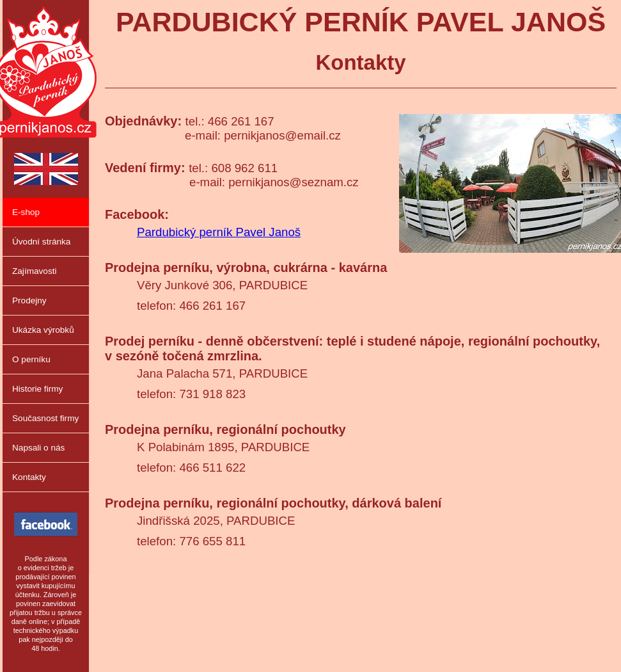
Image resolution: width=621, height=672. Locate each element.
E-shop (26, 212)
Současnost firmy (45, 418)
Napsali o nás (38, 448)
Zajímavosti (35, 271)
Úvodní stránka (41, 242)
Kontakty (29, 477)
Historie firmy (37, 389)
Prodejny (29, 300)
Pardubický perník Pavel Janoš (219, 232)
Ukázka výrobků (43, 330)
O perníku (31, 359)
